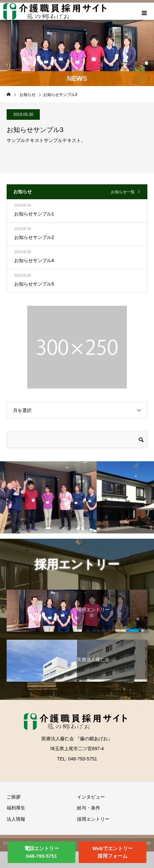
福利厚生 (16, 808)
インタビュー (91, 797)
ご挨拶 (14, 797)
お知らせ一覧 (123, 192)
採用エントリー (93, 819)
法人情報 (16, 819)
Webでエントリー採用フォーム (112, 852)
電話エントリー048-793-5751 (42, 852)
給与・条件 (89, 808)
